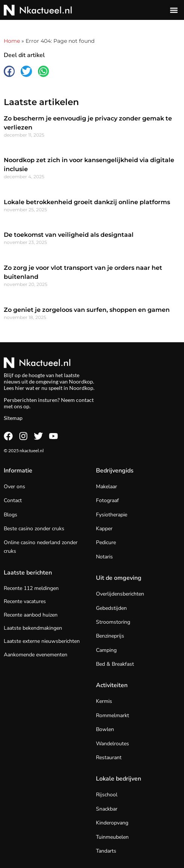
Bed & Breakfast (115, 664)
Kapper (104, 529)
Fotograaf (107, 500)
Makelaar (106, 487)
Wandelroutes (113, 744)
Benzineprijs (110, 636)
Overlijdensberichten (120, 594)
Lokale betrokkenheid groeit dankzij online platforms (87, 202)
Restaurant (109, 757)
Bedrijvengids (115, 471)
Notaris (104, 557)
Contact (13, 500)
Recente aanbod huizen (31, 615)
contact (85, 400)
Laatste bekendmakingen (33, 628)
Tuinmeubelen (112, 837)
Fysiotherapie (112, 515)
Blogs (11, 515)
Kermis (104, 701)
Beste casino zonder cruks (34, 529)
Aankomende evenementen (36, 655)
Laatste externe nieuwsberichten (42, 641)
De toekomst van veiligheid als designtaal (69, 235)
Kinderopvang (112, 823)
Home (12, 41)
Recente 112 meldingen (31, 588)
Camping (106, 650)
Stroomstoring (113, 622)
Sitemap (13, 418)
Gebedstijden (111, 608)
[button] (174, 10)
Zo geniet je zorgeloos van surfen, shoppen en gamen (87, 310)
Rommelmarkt (113, 715)
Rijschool (107, 795)
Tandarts (106, 851)
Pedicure (106, 542)
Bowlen (105, 729)
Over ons (14, 487)
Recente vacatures (25, 601)
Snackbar (107, 809)
